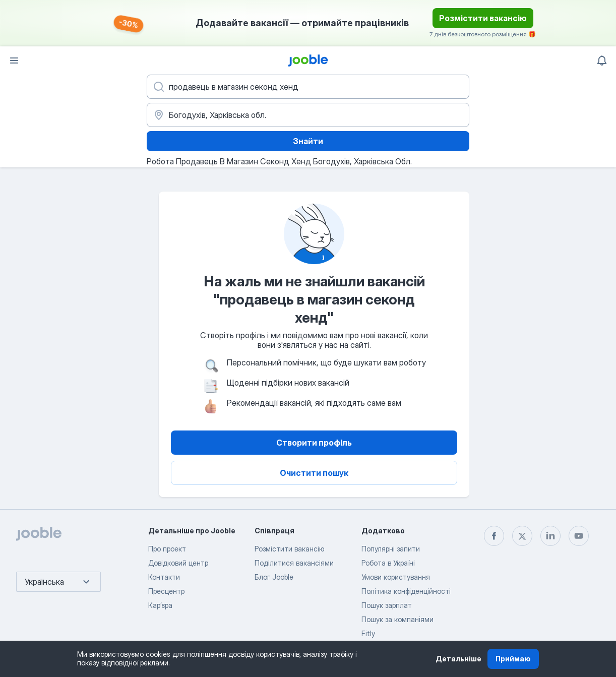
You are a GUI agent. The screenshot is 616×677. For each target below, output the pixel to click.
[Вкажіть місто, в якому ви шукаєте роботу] (308, 115)
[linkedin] (550, 536)
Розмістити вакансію (483, 18)
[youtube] (579, 536)
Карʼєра (160, 605)
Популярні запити (391, 549)
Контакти (164, 577)
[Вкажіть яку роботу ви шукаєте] (308, 87)
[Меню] (14, 60)
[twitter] (522, 536)
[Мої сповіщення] (602, 60)
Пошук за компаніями (397, 619)
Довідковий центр (178, 563)
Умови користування (396, 577)
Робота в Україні (388, 563)
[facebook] (494, 536)
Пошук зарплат (387, 605)
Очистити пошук (314, 473)
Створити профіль (314, 443)
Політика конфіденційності (406, 591)
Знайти (308, 141)
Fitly (368, 633)
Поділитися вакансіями (294, 563)
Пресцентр (166, 591)
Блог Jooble (274, 577)
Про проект (167, 549)
